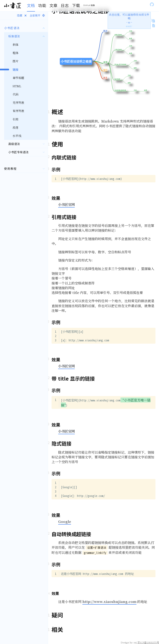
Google (65, 521)
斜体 (16, 45)
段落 (16, 127)
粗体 (16, 53)
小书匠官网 (66, 204)
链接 (16, 70)
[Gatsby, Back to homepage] (13, 6)
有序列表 (18, 111)
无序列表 (18, 103)
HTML (17, 86)
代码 (16, 94)
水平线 (17, 136)
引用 (16, 119)
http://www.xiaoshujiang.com (109, 602)
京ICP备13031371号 (148, 642)
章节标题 (18, 78)
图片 (16, 61)
